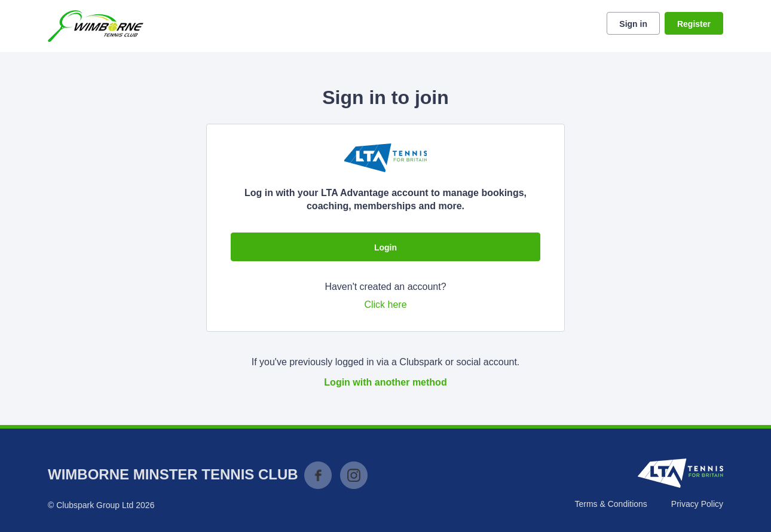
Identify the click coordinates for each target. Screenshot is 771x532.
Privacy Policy (697, 504)
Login (385, 247)
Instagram (354, 475)
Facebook (318, 475)
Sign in (633, 24)
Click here (385, 305)
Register (694, 24)
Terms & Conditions (611, 504)
